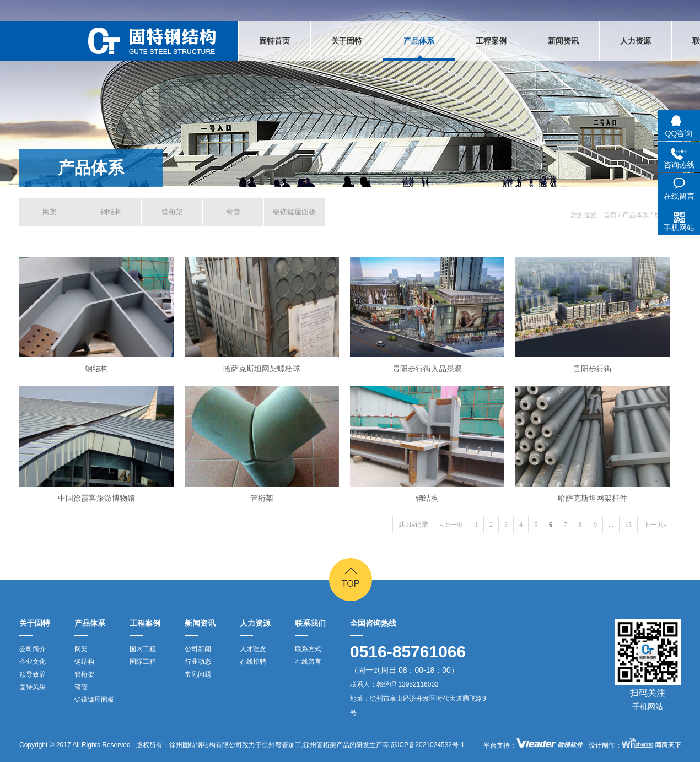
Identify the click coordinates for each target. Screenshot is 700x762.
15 (628, 525)
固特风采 (33, 687)
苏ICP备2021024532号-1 (427, 745)
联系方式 (308, 649)
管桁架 (172, 212)
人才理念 (253, 649)
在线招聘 (253, 662)
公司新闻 (198, 649)
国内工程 (143, 649)
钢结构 (111, 212)
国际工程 (143, 662)
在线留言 (308, 662)
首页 (610, 215)
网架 (50, 212)
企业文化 (33, 662)
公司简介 (33, 649)
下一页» (655, 525)
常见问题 (198, 674)
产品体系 (91, 168)
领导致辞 (33, 674)
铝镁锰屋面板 (294, 212)
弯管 (233, 212)
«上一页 (451, 525)
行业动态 (198, 662)
